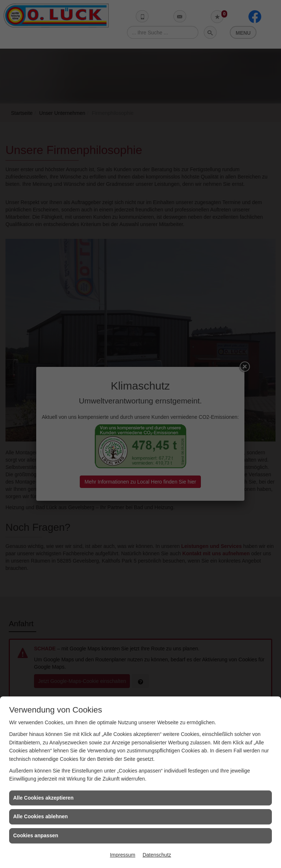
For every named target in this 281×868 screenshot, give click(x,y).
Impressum (122, 855)
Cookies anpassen (36, 835)
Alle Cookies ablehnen (40, 816)
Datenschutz (157, 855)
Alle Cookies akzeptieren (43, 798)
